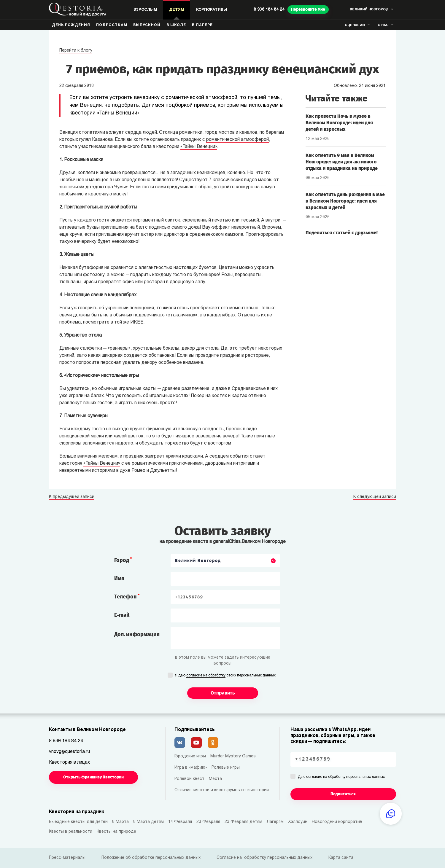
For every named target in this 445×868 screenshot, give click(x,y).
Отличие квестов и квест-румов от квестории (222, 790)
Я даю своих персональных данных (225, 676)
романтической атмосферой (237, 140)
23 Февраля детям (243, 822)
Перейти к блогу (76, 51)
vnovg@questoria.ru (69, 752)
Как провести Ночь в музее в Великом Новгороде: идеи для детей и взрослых (339, 123)
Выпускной (147, 25)
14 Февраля (180, 822)
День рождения (71, 25)
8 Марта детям (148, 822)
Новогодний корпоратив (337, 822)
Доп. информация (137, 634)
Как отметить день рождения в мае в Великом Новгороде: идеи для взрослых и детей (345, 201)
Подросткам (112, 25)
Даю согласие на (341, 777)
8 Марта (120, 822)
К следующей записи (375, 497)
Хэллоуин (298, 822)
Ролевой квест (189, 779)
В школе (176, 25)
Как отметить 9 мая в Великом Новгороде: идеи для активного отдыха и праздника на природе (342, 162)
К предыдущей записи (72, 497)
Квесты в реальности (71, 832)
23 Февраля (208, 822)
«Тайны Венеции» (199, 147)
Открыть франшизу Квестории (93, 777)
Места (215, 779)
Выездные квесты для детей (78, 822)
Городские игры (190, 756)
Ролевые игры (226, 768)
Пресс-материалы (67, 858)
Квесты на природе (116, 832)
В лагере (202, 25)
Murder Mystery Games (233, 756)
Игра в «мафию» (191, 768)
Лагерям (275, 822)
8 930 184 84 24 (269, 10)
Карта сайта (341, 858)
